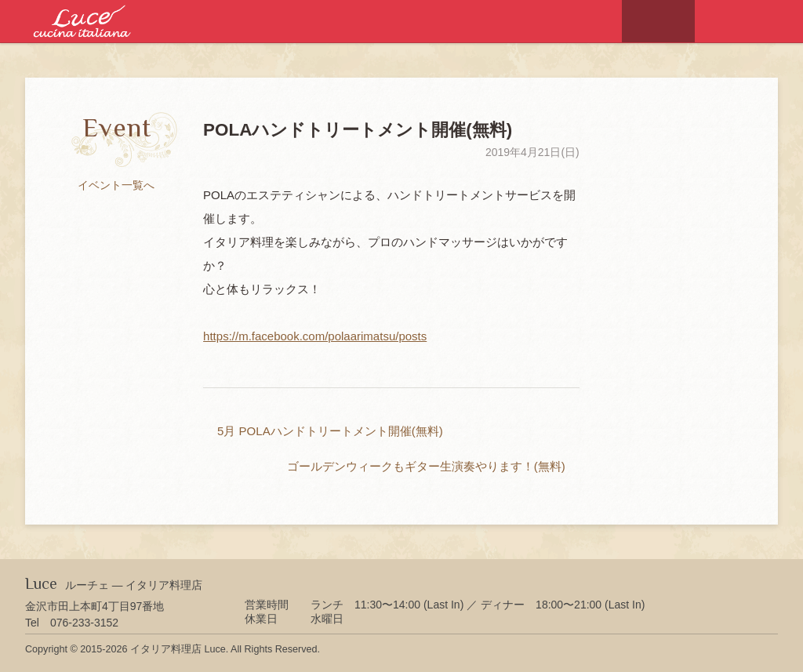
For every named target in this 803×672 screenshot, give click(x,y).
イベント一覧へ (116, 185)
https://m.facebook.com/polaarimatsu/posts (315, 336)
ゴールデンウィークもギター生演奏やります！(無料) (426, 466)
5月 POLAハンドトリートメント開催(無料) (330, 431)
